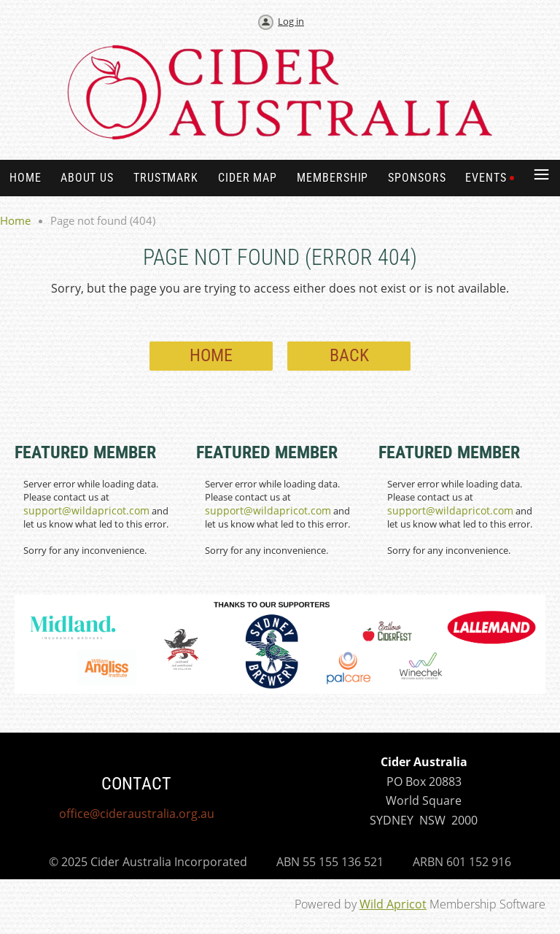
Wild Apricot (393, 904)
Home (15, 220)
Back (349, 355)
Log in (291, 21)
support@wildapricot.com (86, 510)
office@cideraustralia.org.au (137, 814)
